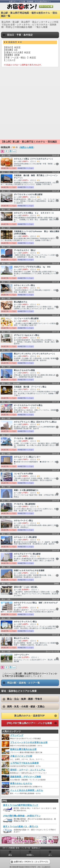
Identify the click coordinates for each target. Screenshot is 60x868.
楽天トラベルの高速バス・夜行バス (21, 827)
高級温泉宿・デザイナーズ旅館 (25, 777)
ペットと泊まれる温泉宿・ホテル (27, 790)
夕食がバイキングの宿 (21, 756)
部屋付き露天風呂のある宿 (23, 749)
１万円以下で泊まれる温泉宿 (24, 763)
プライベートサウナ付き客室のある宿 (29, 743)
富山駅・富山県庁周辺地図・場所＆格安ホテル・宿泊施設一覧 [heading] (29, 14)
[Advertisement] (30, 90)
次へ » (12, 151)
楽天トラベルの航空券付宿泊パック (21, 805)
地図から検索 (27, 147)
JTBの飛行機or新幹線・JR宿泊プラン (22, 816)
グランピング (17, 735)
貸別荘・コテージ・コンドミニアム (28, 770)
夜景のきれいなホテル (21, 784)
